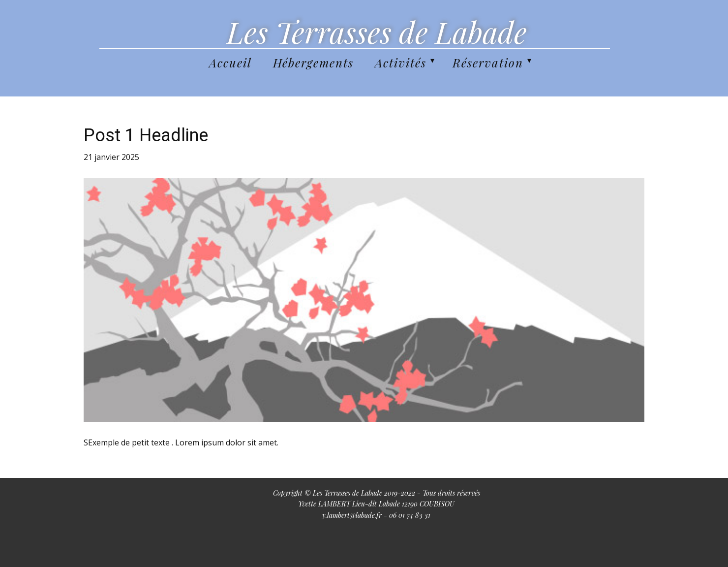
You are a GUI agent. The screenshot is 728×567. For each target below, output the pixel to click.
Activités (401, 63)
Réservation (488, 63)
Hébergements (313, 63)
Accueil (230, 63)
